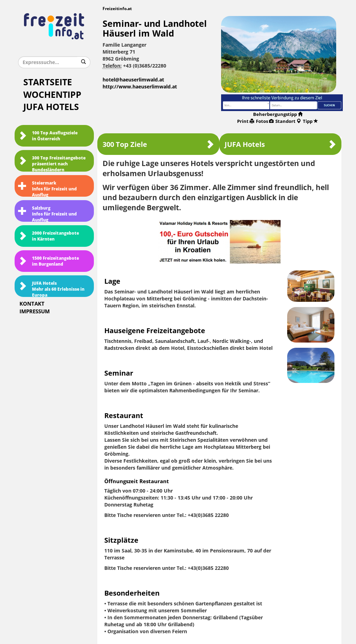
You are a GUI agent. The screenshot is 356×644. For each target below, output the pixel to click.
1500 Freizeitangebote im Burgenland (48, 261)
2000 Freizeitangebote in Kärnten (48, 236)
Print (246, 121)
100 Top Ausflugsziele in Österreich (48, 136)
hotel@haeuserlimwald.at (133, 80)
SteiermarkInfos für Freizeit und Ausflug (47, 189)
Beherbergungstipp (278, 114)
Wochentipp (52, 95)
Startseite (48, 82)
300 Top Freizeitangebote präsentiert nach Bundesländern (52, 164)
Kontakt (32, 304)
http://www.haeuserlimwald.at (140, 87)
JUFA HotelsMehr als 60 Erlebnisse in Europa (51, 289)
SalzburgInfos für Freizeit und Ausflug (47, 214)
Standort (288, 121)
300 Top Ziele (158, 144)
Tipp (310, 121)
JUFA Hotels (51, 107)
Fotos (265, 121)
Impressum (35, 312)
